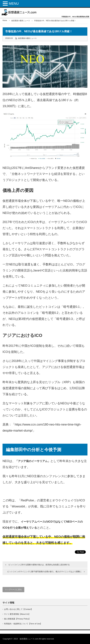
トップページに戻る (13, 590)
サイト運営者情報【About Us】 (17, 614)
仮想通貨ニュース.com (29, 639)
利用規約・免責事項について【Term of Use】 (23, 624)
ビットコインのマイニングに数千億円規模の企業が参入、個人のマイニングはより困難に (44, 572)
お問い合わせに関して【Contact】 (18, 609)
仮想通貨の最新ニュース (21, 21)
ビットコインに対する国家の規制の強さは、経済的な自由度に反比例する (39, 565)
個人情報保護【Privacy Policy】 (17, 619)
